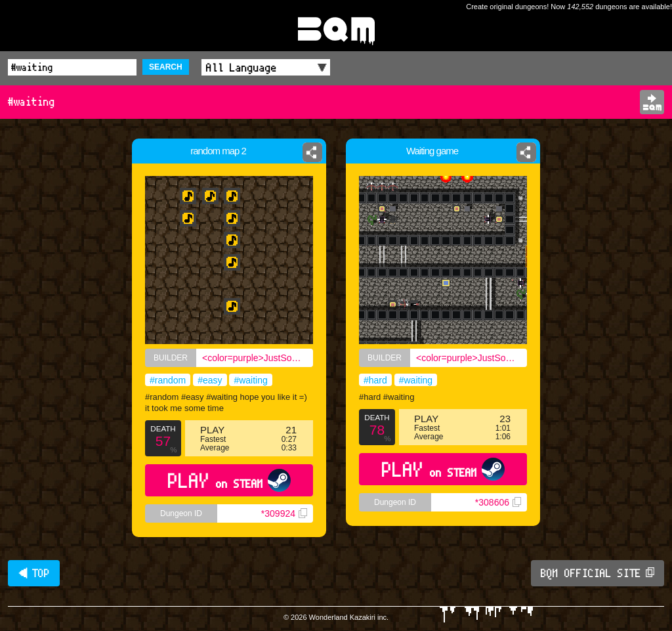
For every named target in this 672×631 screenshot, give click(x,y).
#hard (375, 380)
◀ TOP (34, 573)
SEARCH (166, 67)
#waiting (250, 380)
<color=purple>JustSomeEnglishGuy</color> (258, 358)
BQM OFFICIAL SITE (598, 573)
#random (168, 380)
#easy (210, 380)
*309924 (284, 513)
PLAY (229, 480)
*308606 (498, 502)
